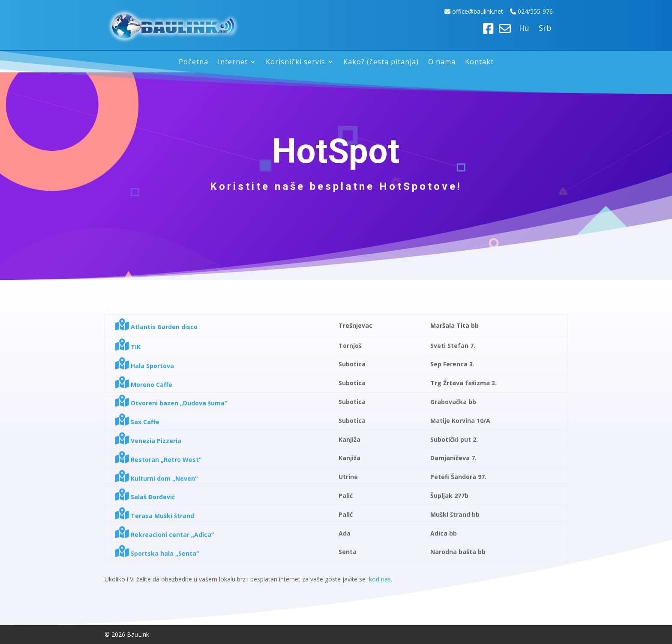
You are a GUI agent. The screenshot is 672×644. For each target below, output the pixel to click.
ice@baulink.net (482, 11)
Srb (545, 29)
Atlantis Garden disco (156, 327)
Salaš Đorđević (145, 497)
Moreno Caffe (144, 385)
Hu (524, 29)
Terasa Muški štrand (155, 516)
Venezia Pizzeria (148, 441)
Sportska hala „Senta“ (157, 553)
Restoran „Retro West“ (158, 460)
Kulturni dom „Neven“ (156, 478)
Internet (233, 63)
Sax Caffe (137, 422)
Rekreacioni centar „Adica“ (165, 535)
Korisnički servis (295, 63)
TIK (128, 347)
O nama (442, 63)
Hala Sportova (145, 366)
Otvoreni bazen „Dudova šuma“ (171, 403)
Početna (193, 63)
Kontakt (479, 63)
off (457, 11)
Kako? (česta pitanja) (381, 63)
